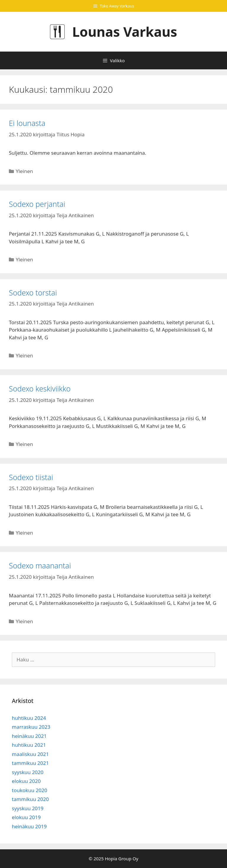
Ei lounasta (27, 123)
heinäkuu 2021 (29, 736)
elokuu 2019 (26, 817)
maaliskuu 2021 (30, 754)
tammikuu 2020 (30, 799)
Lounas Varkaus (125, 32)
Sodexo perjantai (37, 204)
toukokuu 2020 (30, 790)
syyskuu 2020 (28, 772)
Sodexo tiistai (31, 477)
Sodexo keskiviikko (40, 389)
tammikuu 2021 (30, 763)
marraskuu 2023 (31, 727)
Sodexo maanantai (40, 565)
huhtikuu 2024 (29, 718)
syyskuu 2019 (28, 808)
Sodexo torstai (33, 292)
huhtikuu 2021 (29, 745)
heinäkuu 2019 (29, 826)
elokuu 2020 (26, 781)
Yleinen (24, 171)
